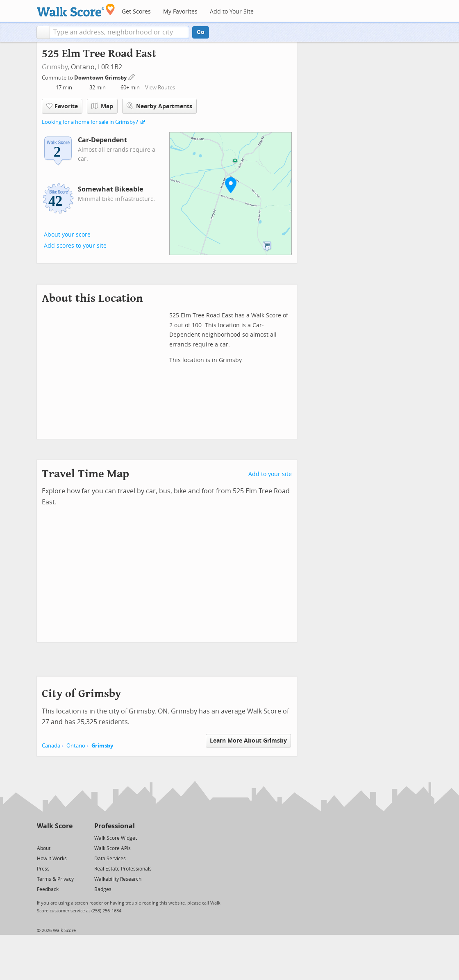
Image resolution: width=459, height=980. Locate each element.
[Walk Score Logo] (76, 10)
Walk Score (55, 826)
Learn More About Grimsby (248, 741)
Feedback (48, 889)
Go (201, 32)
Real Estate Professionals (123, 869)
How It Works (52, 859)
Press (43, 869)
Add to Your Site (232, 12)
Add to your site (270, 474)
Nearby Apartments (159, 106)
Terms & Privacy (55, 879)
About (44, 848)
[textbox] (119, 32)
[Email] (67, 838)
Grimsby (55, 67)
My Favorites (180, 12)
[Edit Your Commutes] (132, 76)
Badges (103, 889)
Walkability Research (118, 879)
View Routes (160, 88)
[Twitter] (42, 838)
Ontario (76, 746)
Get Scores (136, 12)
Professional (115, 826)
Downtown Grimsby (101, 78)
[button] (43, 32)
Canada (51, 746)
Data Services (110, 859)
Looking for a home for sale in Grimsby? (90, 122)
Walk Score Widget (116, 838)
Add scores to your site (75, 246)
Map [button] (102, 106)
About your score (67, 235)
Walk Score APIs (112, 848)
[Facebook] (54, 838)
